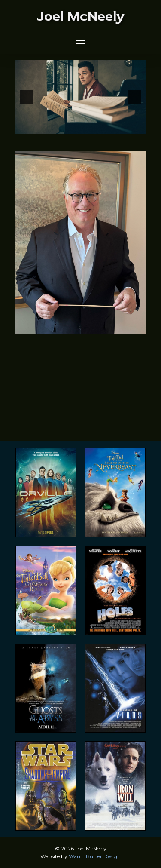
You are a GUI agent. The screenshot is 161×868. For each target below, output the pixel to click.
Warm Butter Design (95, 856)
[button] (81, 43)
